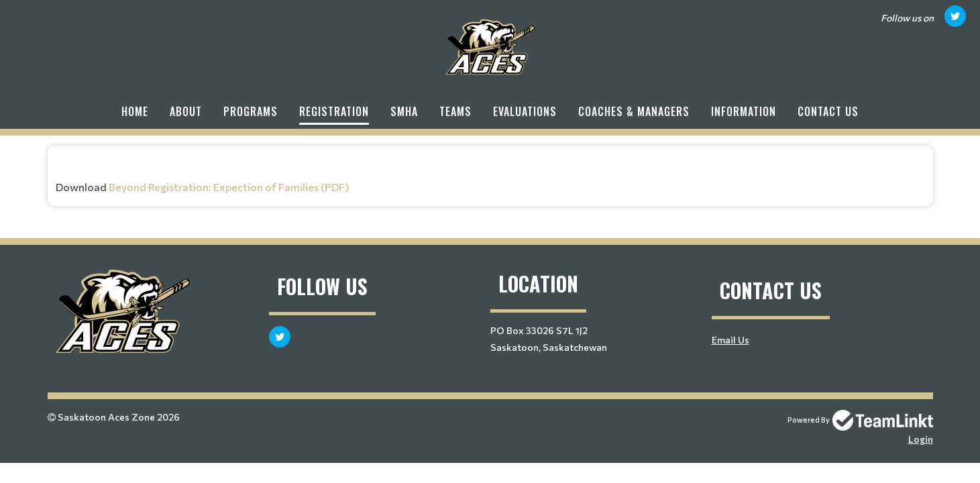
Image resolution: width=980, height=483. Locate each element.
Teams (455, 111)
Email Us (730, 340)
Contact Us (828, 111)
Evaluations (525, 111)
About (186, 111)
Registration (334, 111)
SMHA (404, 111)
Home (135, 111)
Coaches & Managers (634, 111)
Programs (251, 111)
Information (744, 111)
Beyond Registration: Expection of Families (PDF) (229, 187)
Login (921, 439)
